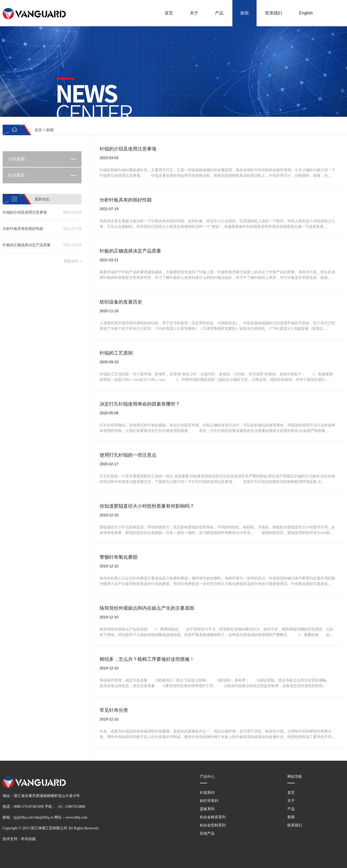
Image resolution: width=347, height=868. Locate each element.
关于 (194, 13)
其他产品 (207, 833)
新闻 (244, 13)
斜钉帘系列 (209, 801)
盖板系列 (207, 809)
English (306, 13)
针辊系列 (207, 793)
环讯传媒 (28, 839)
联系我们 (274, 13)
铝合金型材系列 (213, 825)
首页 (169, 13)
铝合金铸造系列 (213, 817)
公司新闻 (16, 159)
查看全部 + (73, 261)
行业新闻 (16, 175)
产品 (219, 13)
